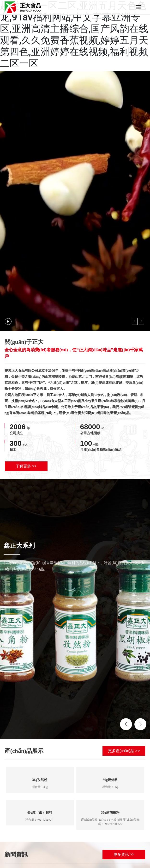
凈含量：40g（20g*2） (40, 820)
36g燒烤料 (110, 780)
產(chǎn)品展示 (24, 751)
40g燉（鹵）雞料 (40, 813)
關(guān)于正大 (24, 342)
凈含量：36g (40, 787)
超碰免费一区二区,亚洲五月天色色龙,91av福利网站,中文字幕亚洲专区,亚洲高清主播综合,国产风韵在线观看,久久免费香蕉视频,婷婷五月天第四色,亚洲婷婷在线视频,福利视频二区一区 (74, 35)
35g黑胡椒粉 (110, 813)
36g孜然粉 (40, 780)
